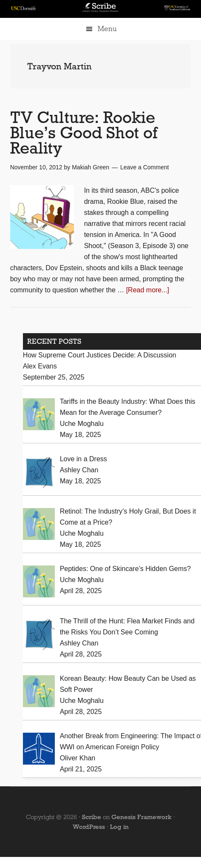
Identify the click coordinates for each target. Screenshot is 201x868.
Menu (107, 29)
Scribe (92, 817)
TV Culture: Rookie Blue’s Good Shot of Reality (84, 133)
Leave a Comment (144, 167)
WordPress (89, 827)
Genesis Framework (142, 817)
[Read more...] (148, 290)
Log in (119, 827)
